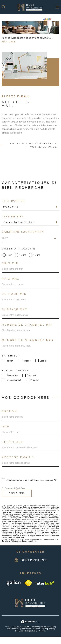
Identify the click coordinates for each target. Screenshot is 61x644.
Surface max (15, 309)
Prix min (10, 263)
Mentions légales (40, 629)
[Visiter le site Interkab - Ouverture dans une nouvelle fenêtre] (45, 583)
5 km (10, 255)
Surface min (14, 294)
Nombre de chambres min (27, 325)
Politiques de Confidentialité (44, 539)
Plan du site (26, 629)
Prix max (11, 279)
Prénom (10, 411)
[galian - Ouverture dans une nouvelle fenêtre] (14, 583)
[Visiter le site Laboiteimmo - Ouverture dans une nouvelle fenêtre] (30, 622)
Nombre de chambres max (28, 340)
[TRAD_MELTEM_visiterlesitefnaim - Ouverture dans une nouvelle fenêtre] (28, 583)
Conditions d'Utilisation (10, 541)
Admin (51, 629)
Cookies (42, 631)
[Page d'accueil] (30, 7)
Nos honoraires (13, 629)
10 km (23, 255)
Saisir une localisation (23, 232)
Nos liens (19, 631)
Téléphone (13, 442)
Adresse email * (18, 457)
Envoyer (17, 493)
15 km (37, 255)
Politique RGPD (31, 631)
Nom (6, 426)
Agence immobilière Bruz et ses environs (26, 38)
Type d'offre (13, 201)
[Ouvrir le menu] (57, 7)
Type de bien (13, 217)
